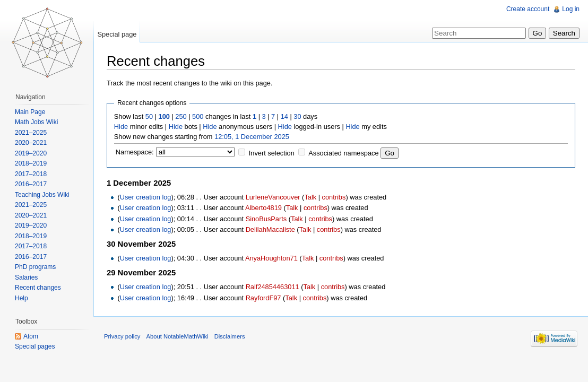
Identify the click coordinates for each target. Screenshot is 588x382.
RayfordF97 (263, 298)
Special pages (35, 346)
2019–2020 (31, 153)
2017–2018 (31, 174)
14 (284, 116)
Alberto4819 (263, 208)
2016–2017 (31, 184)
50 (149, 116)
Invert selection (272, 153)
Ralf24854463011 (273, 287)
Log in (571, 9)
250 (181, 116)
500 (198, 116)
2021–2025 (31, 133)
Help (21, 298)
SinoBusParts (266, 219)
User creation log (146, 197)
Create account (528, 9)
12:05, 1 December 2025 (252, 137)
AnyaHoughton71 (271, 258)
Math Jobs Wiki (36, 122)
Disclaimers (230, 336)
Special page (117, 34)
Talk (310, 197)
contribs (334, 197)
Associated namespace (343, 153)
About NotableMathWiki (178, 336)
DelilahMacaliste (270, 229)
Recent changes (38, 288)
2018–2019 (31, 163)
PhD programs (35, 267)
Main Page (30, 112)
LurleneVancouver (273, 197)
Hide (121, 127)
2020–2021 (31, 143)
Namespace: (135, 152)
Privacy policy (122, 336)
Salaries (26, 277)
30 (297, 116)
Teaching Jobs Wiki (42, 195)
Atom (31, 336)
